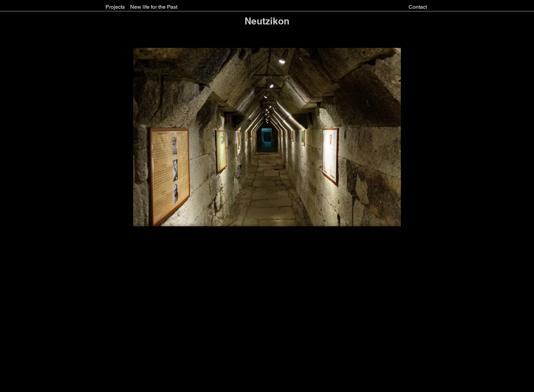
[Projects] (115, 7)
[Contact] (418, 7)
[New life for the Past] (154, 7)
